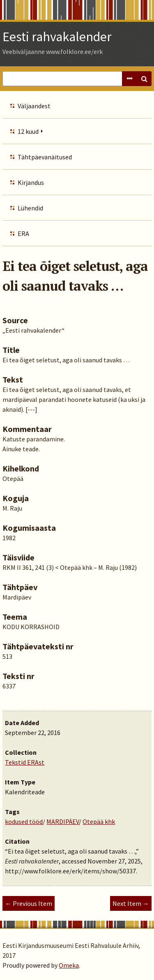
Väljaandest (34, 106)
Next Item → (131, 903)
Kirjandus (31, 182)
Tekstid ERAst (25, 762)
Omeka (69, 965)
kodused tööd (24, 821)
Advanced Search (129, 79)
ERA (23, 233)
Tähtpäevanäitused (45, 157)
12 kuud (28, 131)
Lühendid (30, 208)
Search (144, 79)
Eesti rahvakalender (57, 37)
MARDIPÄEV (63, 821)
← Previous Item (29, 903)
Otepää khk (99, 821)
